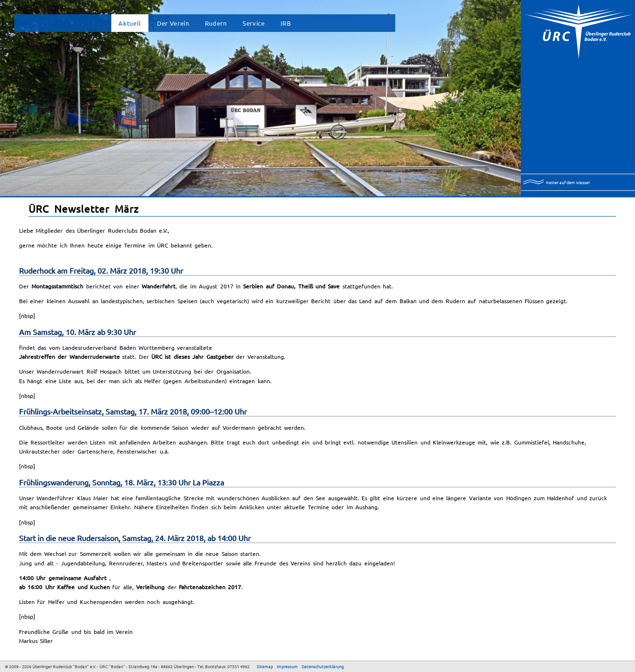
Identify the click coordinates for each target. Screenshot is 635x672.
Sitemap (265, 666)
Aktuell (130, 23)
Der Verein (173, 23)
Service (254, 23)
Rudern (216, 23)
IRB (286, 23)
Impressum (287, 666)
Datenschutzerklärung (323, 666)
